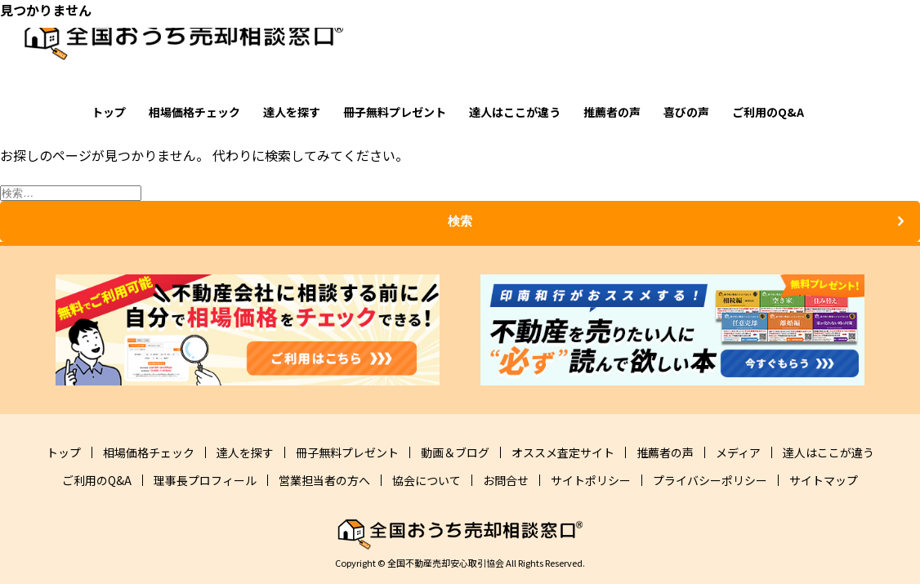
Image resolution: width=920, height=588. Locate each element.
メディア (738, 452)
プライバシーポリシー (710, 480)
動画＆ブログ (455, 452)
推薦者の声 (612, 112)
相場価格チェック (194, 112)
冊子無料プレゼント (395, 112)
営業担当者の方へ (324, 480)
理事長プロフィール (205, 480)
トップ (109, 112)
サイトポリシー (591, 480)
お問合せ (506, 480)
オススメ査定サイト (563, 452)
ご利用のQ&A (768, 112)
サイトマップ (824, 480)
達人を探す (292, 112)
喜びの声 (686, 112)
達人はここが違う (515, 112)
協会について (427, 480)
